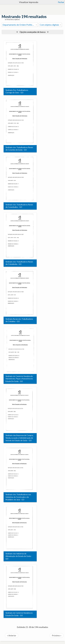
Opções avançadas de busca (32, 32)
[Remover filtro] (36, 25)
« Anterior (12, 635)
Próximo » (57, 635)
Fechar (61, 2)
